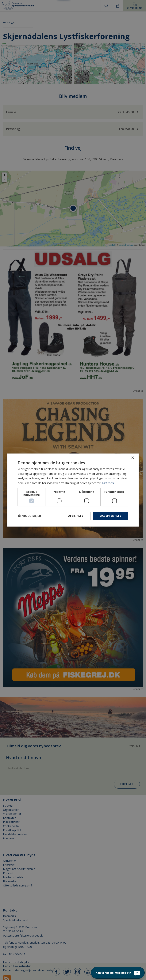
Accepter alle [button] (110, 516)
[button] (29, 516)
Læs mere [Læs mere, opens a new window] (109, 483)
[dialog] (73, 490)
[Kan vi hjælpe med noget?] (118, 973)
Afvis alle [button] (74, 516)
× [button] (133, 458)
